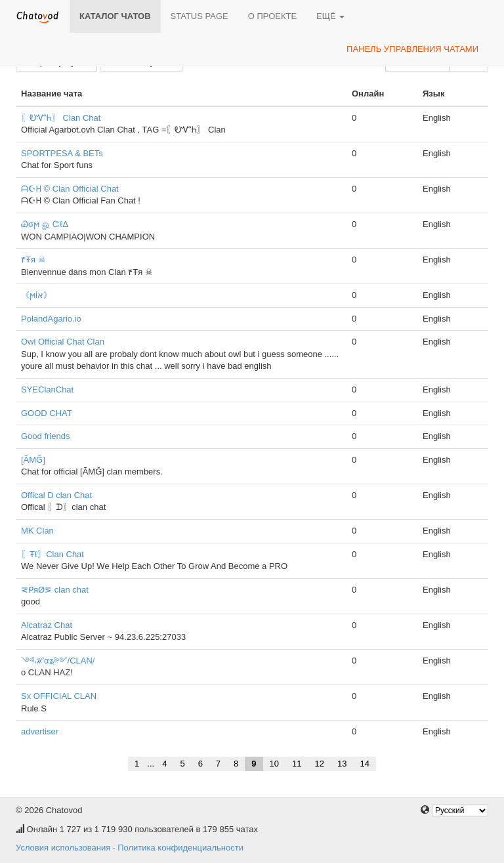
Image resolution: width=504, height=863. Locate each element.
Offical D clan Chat (56, 495)
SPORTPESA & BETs (62, 153)
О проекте (272, 16)
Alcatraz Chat (47, 625)
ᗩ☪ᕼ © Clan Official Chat (70, 189)
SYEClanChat (47, 389)
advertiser (40, 731)
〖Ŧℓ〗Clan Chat (52, 554)
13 (342, 764)
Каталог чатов (115, 16)
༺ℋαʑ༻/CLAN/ (58, 661)
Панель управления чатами (412, 49)
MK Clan (37, 531)
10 (274, 764)
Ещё (330, 16)
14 (364, 764)
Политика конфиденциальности (180, 848)
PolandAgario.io (51, 319)
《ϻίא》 (36, 295)
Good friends (45, 436)
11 (297, 764)
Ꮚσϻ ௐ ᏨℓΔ (45, 224)
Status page (199, 16)
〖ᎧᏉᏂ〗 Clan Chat (61, 118)
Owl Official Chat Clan (63, 342)
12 (320, 764)
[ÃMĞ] (33, 460)
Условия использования (63, 848)
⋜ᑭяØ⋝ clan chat (55, 590)
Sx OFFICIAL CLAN (59, 696)
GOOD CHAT (47, 413)
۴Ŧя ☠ (33, 260)
